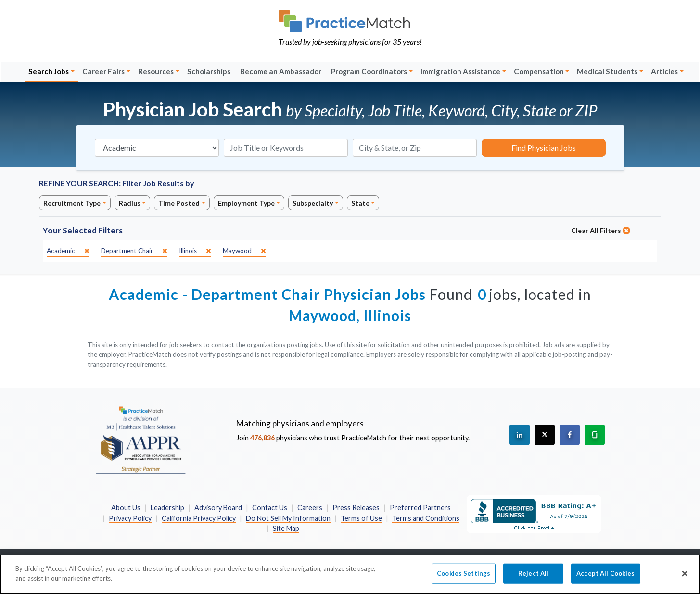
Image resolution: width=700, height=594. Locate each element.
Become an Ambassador (281, 71)
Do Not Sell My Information (288, 518)
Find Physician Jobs (544, 148)
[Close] (685, 580)
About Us (126, 508)
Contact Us (270, 508)
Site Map (286, 528)
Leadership (167, 508)
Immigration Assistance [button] (460, 71)
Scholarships (209, 71)
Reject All (533, 580)
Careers (310, 508)
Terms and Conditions (426, 518)
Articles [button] (664, 71)
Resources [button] (156, 71)
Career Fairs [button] (103, 71)
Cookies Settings (464, 580)
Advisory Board (218, 508)
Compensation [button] (539, 71)
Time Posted (179, 203)
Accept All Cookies (605, 580)
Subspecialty (313, 203)
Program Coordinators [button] (369, 71)
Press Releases (356, 508)
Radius (130, 203)
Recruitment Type (72, 203)
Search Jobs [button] (49, 71)
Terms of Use (361, 518)
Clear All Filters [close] (601, 230)
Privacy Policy (130, 518)
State (360, 203)
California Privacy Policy (199, 518)
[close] (68, 251)
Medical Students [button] (607, 71)
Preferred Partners (420, 508)
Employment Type (246, 203)
